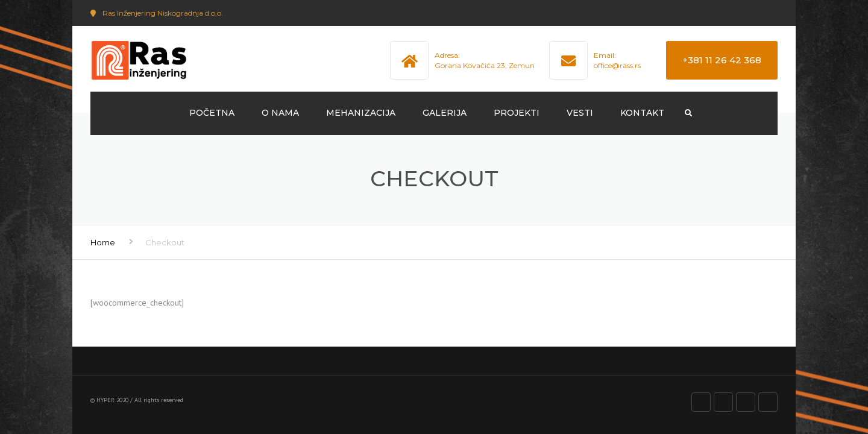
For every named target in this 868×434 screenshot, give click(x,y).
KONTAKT (642, 113)
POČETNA (212, 113)
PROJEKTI (517, 113)
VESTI (580, 113)
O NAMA (280, 113)
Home (103, 242)
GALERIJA (445, 113)
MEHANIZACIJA (361, 113)
